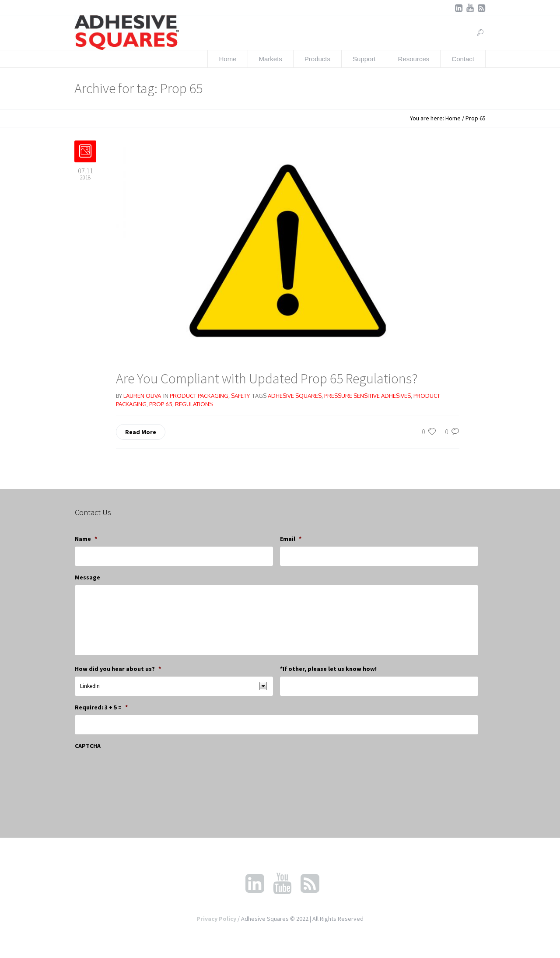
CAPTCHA (88, 746)
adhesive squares (295, 396)
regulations (194, 404)
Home (453, 118)
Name (86, 539)
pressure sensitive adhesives (367, 396)
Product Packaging (199, 396)
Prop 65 (161, 404)
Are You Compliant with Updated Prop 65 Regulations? (267, 379)
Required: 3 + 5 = (101, 707)
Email (291, 539)
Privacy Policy (216, 919)
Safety (240, 396)
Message (87, 577)
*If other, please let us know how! (328, 669)
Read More (141, 432)
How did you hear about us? (118, 669)
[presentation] (141, 771)
